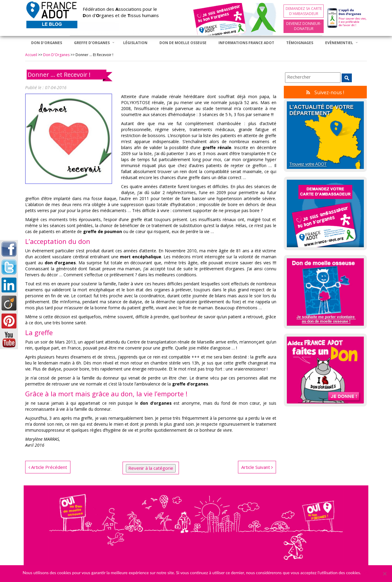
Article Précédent (48, 467)
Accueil (31, 55)
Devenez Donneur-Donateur (304, 26)
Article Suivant (257, 467)
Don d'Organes (56, 55)
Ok (367, 573)
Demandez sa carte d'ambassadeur (304, 11)
